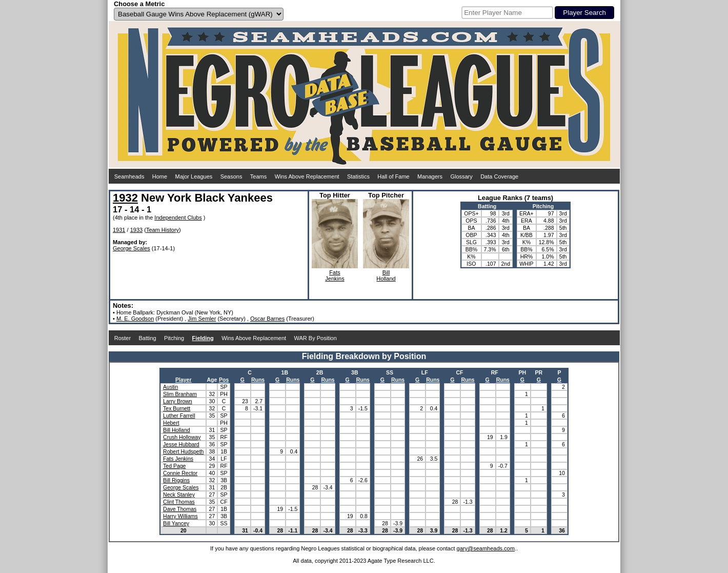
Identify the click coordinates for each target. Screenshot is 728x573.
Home (160, 176)
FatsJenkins (335, 275)
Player (184, 380)
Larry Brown (178, 401)
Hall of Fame (393, 176)
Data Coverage (499, 176)
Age (212, 380)
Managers (430, 176)
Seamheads (129, 176)
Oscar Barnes (267, 319)
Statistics (358, 176)
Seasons (231, 176)
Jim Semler (202, 319)
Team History (163, 230)
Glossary (461, 176)
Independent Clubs (178, 218)
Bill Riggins (176, 480)
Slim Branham (180, 394)
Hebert (171, 423)
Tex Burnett (177, 408)
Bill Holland (177, 430)
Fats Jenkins (178, 459)
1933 (136, 230)
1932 (125, 198)
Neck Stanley (179, 495)
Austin (170, 387)
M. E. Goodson (135, 319)
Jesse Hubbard (181, 444)
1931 (119, 230)
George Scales (132, 248)
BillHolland (386, 275)
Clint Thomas (179, 502)
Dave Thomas (180, 509)
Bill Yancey (176, 523)
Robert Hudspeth (183, 451)
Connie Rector (180, 473)
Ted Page (174, 466)
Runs (258, 380)
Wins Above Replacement (307, 176)
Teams (258, 176)
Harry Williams (180, 516)
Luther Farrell (179, 416)
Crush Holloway (182, 437)
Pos (224, 380)
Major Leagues (194, 176)
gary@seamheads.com (486, 548)
